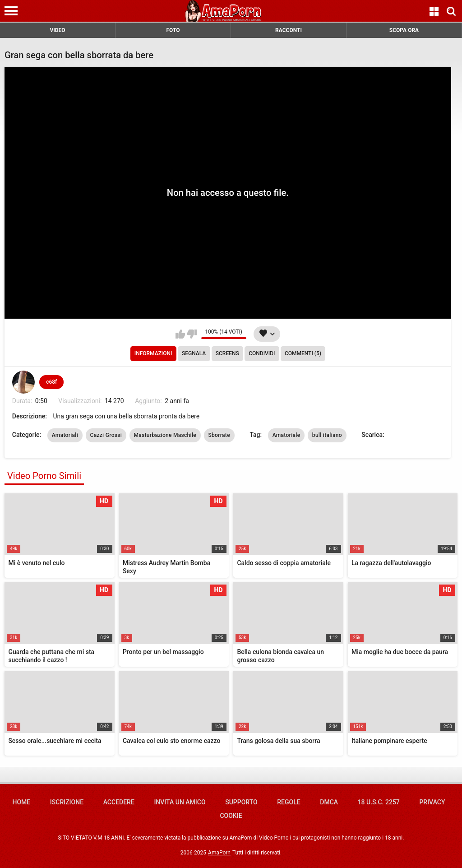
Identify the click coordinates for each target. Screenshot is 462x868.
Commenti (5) (303, 353)
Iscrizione (67, 802)
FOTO (173, 30)
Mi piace (180, 334)
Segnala (194, 353)
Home (21, 802)
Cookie (231, 816)
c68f (51, 382)
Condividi (262, 353)
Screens (227, 353)
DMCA (329, 802)
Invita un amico (180, 802)
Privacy (432, 802)
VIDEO (57, 30)
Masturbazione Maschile (165, 435)
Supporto (241, 802)
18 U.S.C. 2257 (379, 802)
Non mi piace (192, 334)
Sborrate (219, 435)
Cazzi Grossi (106, 435)
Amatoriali (65, 435)
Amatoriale (286, 435)
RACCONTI (289, 30)
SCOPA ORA (404, 30)
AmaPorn (219, 853)
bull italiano (327, 435)
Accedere (119, 802)
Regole (289, 802)
